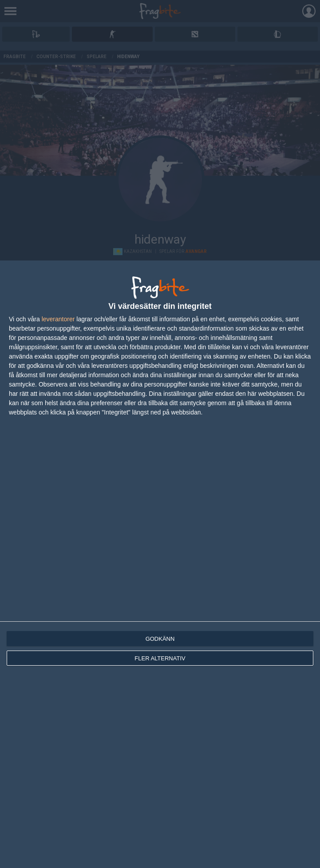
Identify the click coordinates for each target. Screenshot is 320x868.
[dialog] (160, 564)
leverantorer (58, 319)
